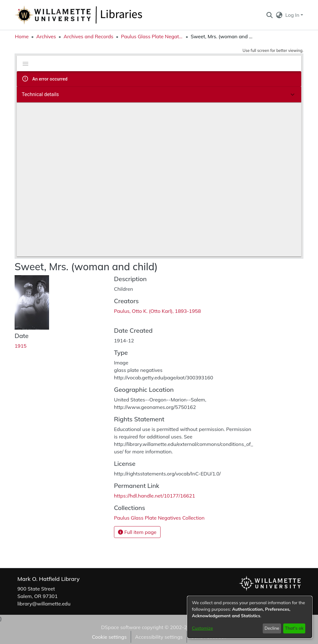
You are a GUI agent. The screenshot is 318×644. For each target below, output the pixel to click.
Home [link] (22, 36)
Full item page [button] (137, 532)
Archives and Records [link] (89, 36)
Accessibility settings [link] (159, 637)
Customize (202, 628)
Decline (272, 628)
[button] (269, 15)
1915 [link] (20, 346)
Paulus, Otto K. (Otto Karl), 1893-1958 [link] (157, 311)
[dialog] (250, 617)
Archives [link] (46, 36)
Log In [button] (293, 15)
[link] (159, 518)
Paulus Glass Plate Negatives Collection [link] (152, 36)
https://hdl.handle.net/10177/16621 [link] (154, 496)
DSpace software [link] (121, 627)
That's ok (294, 628)
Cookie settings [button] (109, 637)
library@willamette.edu (44, 604)
